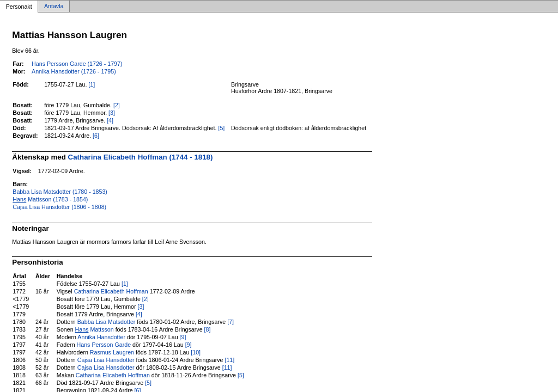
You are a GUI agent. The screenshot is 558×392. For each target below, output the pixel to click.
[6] (96, 136)
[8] (208, 329)
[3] (112, 113)
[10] (196, 352)
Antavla (54, 7)
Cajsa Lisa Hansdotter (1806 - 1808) (59, 207)
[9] (183, 337)
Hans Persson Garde (104, 345)
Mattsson (95, 329)
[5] (221, 128)
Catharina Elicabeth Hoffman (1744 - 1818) (141, 157)
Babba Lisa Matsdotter (107, 322)
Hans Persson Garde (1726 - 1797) (77, 64)
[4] (110, 120)
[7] (231, 322)
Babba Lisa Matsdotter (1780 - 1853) (60, 192)
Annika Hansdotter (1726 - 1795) (74, 71)
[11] (229, 360)
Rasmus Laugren (112, 352)
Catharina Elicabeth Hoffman (111, 291)
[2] (117, 105)
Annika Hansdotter (101, 337)
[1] (92, 84)
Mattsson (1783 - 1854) (50, 199)
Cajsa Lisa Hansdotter (106, 360)
